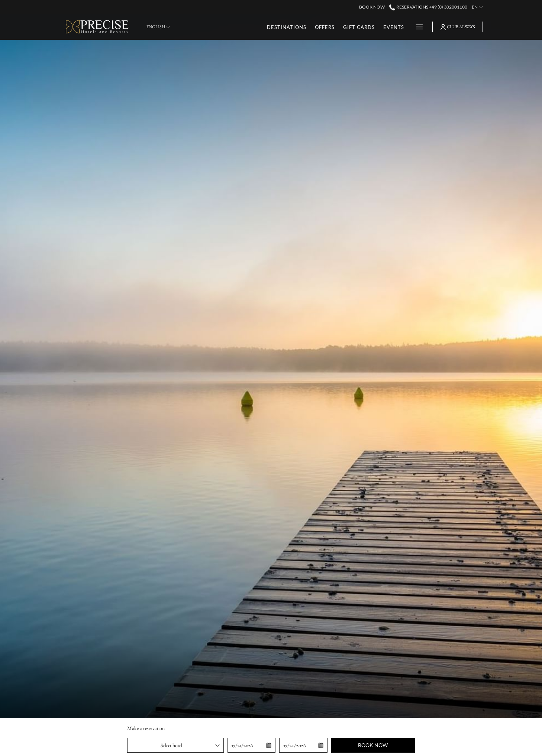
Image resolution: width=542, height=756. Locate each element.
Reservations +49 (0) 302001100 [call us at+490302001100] (428, 7)
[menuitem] (287, 27)
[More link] (417, 27)
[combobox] (175, 745)
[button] (251, 745)
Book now (373, 745)
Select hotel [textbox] (171, 745)
